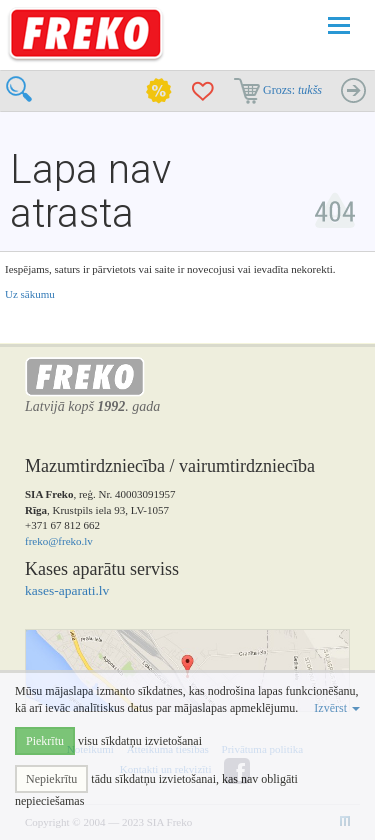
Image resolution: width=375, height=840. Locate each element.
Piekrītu (45, 741)
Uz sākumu (30, 294)
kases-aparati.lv (67, 590)
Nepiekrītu (51, 779)
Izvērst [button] (337, 708)
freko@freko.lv (59, 541)
